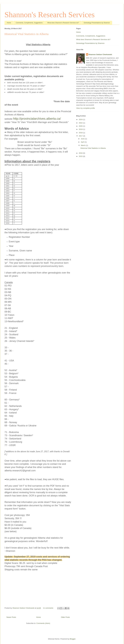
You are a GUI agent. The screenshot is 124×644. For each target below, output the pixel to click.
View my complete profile (86, 108)
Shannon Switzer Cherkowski (100, 54)
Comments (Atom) (43, 623)
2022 (81, 123)
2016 (81, 153)
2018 (81, 133)
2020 (81, 126)
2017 (81, 136)
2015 (81, 156)
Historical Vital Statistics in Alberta (27, 34)
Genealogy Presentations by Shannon (97, 23)
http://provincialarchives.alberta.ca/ (37, 119)
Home (9, 23)
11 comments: (49, 608)
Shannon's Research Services (50, 15)
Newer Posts (11, 617)
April (83, 142)
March (83, 145)
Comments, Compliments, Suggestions (29, 23)
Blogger (73, 639)
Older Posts (65, 617)
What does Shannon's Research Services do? (63, 23)
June (83, 139)
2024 (81, 119)
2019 (81, 129)
